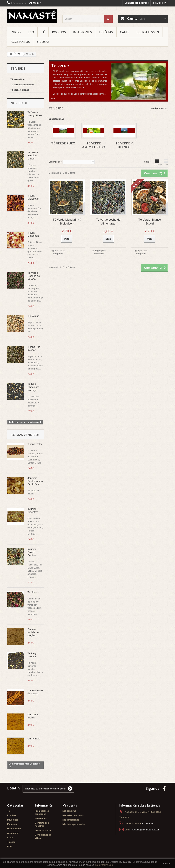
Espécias (106, 32)
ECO (31, 32)
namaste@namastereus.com (146, 830)
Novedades (20, 103)
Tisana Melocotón (33, 197)
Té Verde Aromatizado (22, 85)
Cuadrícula (157, 162)
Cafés (125, 32)
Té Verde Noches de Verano (34, 276)
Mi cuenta (70, 805)
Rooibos (59, 32)
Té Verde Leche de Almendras (108, 222)
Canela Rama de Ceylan (35, 692)
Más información (104, 865)
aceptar (167, 863)
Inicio (16, 32)
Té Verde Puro (18, 79)
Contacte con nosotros (137, 3)
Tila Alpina (33, 316)
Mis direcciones (71, 820)
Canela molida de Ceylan (33, 632)
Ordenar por (55, 162)
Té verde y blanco (20, 90)
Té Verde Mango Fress (35, 114)
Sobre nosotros (43, 830)
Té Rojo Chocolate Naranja (33, 387)
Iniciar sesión (159, 3)
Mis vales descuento (73, 815)
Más (53, 99)
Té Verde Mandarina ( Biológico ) (67, 222)
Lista (166, 162)
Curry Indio (34, 738)
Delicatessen (148, 32)
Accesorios (20, 42)
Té (43, 32)
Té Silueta (33, 592)
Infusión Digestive (33, 510)
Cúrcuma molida (33, 716)
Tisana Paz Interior (34, 348)
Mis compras (69, 811)
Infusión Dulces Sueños (32, 552)
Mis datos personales (74, 824)
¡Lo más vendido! (25, 435)
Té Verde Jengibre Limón (33, 155)
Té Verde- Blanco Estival (150, 222)
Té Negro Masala (33, 655)
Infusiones (82, 32)
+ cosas (43, 42)
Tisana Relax (35, 444)
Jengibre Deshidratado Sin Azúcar (35, 481)
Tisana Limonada (33, 234)
